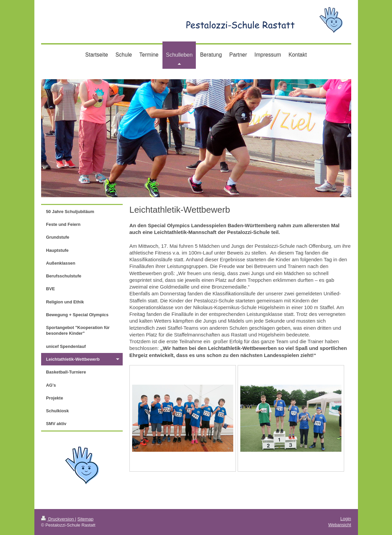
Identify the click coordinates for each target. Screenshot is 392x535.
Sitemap (86, 519)
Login (346, 519)
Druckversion (58, 519)
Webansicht (340, 525)
